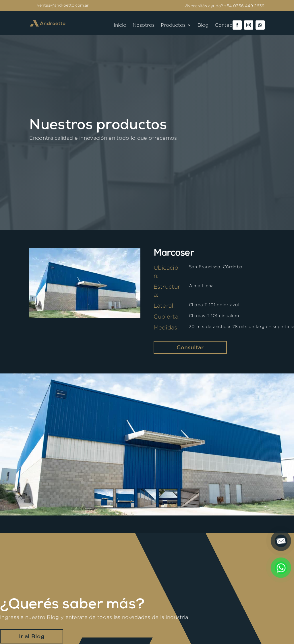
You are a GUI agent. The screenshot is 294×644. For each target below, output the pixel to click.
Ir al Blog (32, 636)
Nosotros (144, 25)
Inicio (120, 25)
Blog (203, 25)
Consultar (190, 347)
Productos (173, 25)
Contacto (226, 25)
